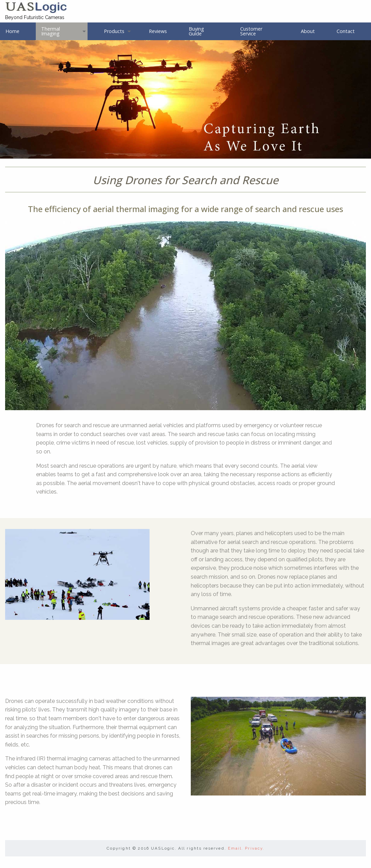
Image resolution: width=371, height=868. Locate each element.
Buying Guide (196, 31)
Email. (236, 848)
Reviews (158, 31)
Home (12, 31)
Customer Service (251, 31)
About (308, 31)
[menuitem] (18, 31)
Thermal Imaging (51, 31)
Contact (346, 31)
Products (114, 31)
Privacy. (255, 848)
